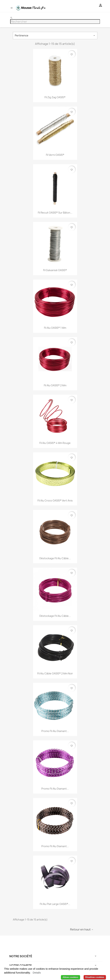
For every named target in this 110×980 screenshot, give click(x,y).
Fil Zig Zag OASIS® (55, 97)
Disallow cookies (95, 977)
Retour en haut (82, 929)
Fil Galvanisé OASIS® (55, 270)
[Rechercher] (55, 22)
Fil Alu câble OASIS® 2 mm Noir (55, 673)
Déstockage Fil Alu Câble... (55, 558)
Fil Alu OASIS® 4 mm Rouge (55, 443)
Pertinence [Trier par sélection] (55, 36)
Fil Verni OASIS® (55, 155)
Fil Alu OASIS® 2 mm (55, 385)
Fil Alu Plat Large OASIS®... (55, 904)
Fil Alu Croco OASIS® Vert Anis (55, 501)
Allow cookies (70, 977)
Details (37, 973)
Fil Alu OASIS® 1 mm (55, 328)
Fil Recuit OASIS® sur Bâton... (55, 213)
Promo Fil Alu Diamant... (55, 731)
